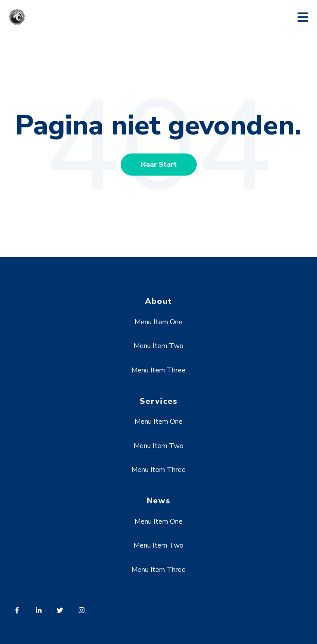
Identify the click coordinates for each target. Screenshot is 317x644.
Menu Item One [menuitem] (158, 322)
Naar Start (159, 165)
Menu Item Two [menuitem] (158, 346)
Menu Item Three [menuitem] (158, 370)
